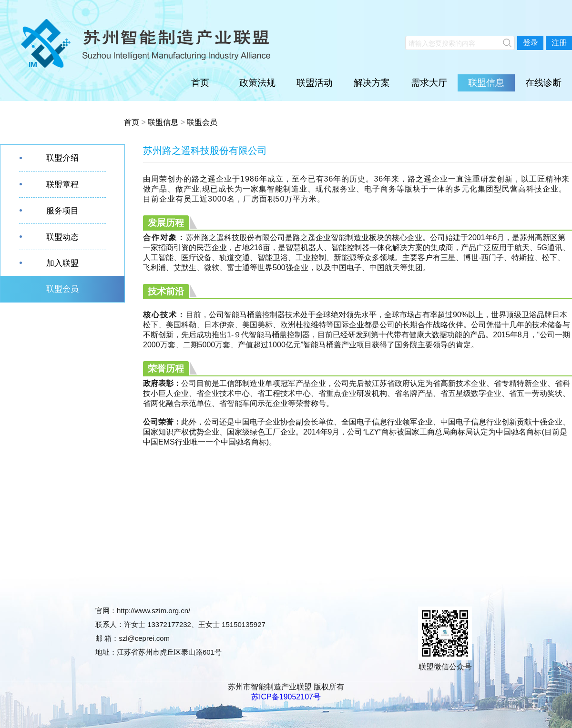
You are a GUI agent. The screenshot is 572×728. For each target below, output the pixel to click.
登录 (531, 43)
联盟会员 (202, 122)
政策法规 (257, 83)
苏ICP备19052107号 (286, 697)
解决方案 (372, 83)
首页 (200, 83)
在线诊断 (543, 83)
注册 (559, 43)
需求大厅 (429, 83)
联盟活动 (315, 83)
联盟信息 (486, 83)
